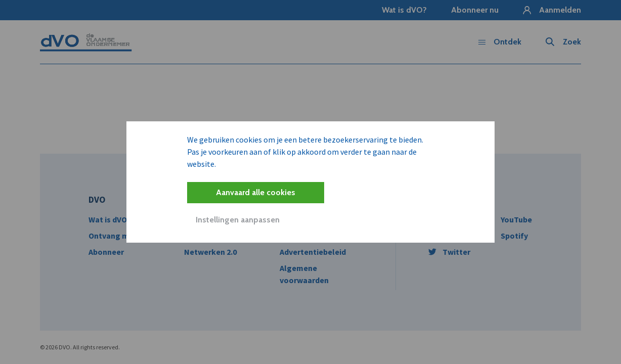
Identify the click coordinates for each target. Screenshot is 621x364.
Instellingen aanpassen (238, 220)
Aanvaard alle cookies (256, 192)
